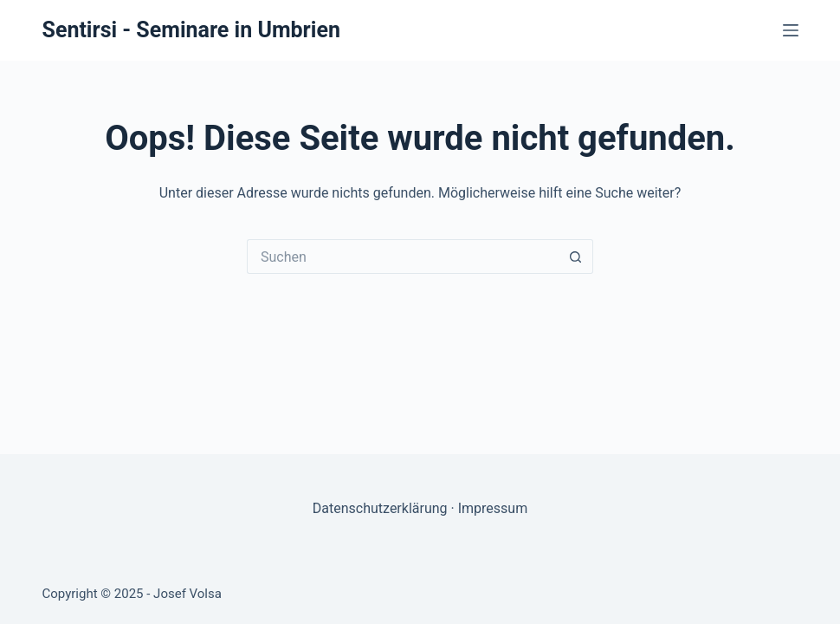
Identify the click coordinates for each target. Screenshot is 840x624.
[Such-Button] (576, 257)
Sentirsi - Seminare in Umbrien (191, 30)
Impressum (493, 508)
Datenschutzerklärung (380, 508)
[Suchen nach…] (403, 257)
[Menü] (791, 30)
